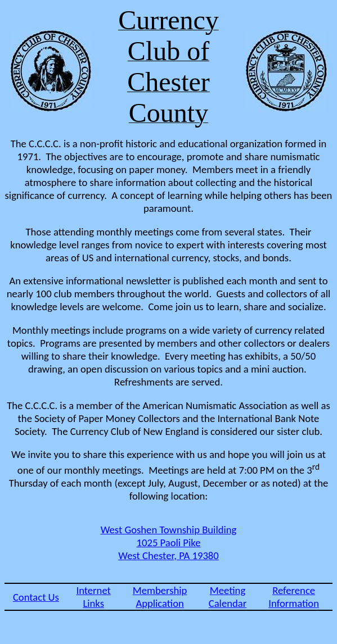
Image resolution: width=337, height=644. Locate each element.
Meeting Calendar (228, 597)
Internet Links (93, 597)
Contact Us (36, 597)
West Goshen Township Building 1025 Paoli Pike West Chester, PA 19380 (169, 543)
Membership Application (160, 597)
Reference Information (294, 597)
